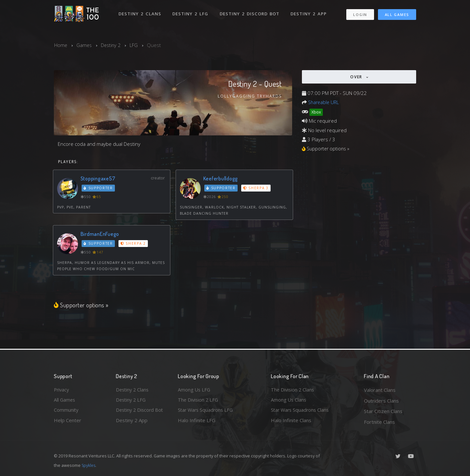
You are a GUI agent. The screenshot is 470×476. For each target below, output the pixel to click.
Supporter (99, 188)
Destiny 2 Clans (140, 12)
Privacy (62, 390)
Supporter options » (82, 305)
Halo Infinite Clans (291, 422)
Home (61, 45)
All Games (397, 13)
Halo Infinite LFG (197, 422)
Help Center (68, 422)
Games (85, 45)
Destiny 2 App (309, 12)
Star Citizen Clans (383, 411)
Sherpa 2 (133, 244)
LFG (136, 45)
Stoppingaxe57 (98, 179)
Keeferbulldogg (221, 179)
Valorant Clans (380, 390)
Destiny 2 (112, 45)
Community (66, 411)
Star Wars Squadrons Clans (301, 411)
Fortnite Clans (379, 422)
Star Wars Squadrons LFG (207, 411)
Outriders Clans (381, 401)
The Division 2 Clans (293, 390)
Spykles (89, 465)
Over (357, 77)
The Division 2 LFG (199, 401)
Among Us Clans (289, 401)
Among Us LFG (195, 390)
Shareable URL (324, 102)
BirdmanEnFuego (100, 234)
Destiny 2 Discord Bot (250, 12)
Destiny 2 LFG (191, 12)
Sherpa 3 (256, 188)
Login (360, 13)
